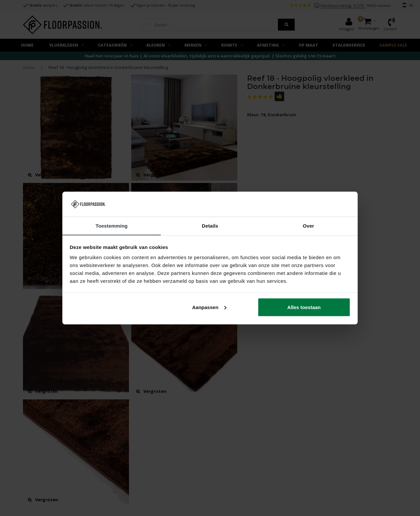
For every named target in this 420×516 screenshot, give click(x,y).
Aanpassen (209, 307)
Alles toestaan (304, 307)
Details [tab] (210, 225)
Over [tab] (309, 225)
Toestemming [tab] (112, 225)
